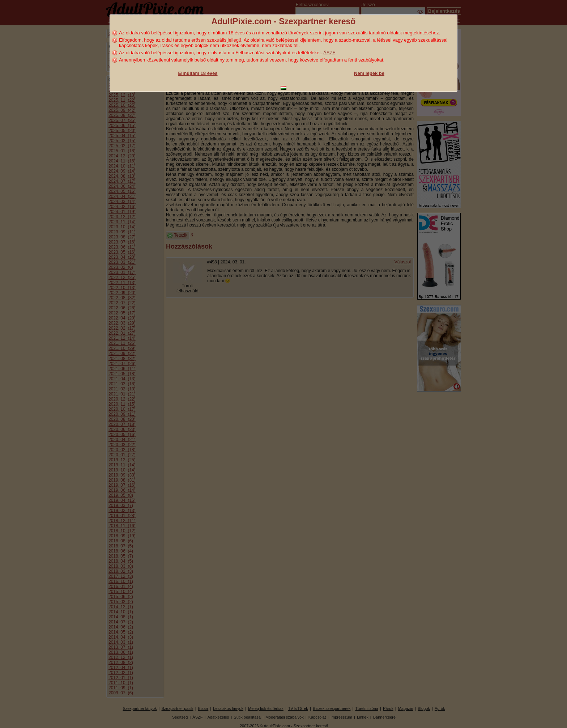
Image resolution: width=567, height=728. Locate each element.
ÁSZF (329, 53)
